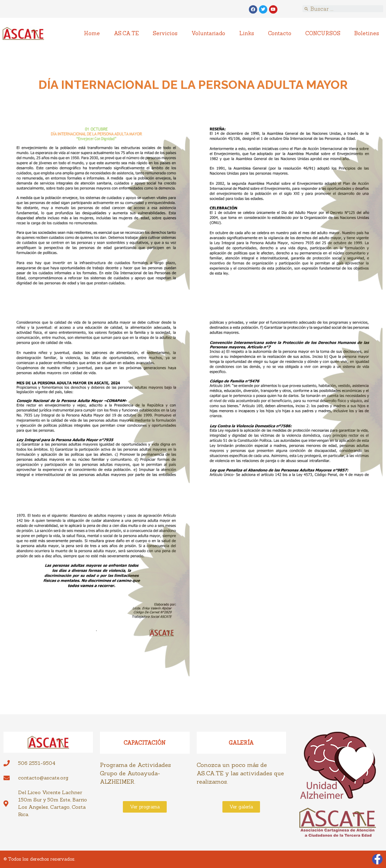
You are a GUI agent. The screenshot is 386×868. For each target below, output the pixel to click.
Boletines (367, 33)
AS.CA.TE (126, 33)
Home (92, 33)
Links (247, 33)
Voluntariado (208, 33)
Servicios (165, 33)
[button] (145, 807)
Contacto (280, 33)
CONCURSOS (323, 33)
